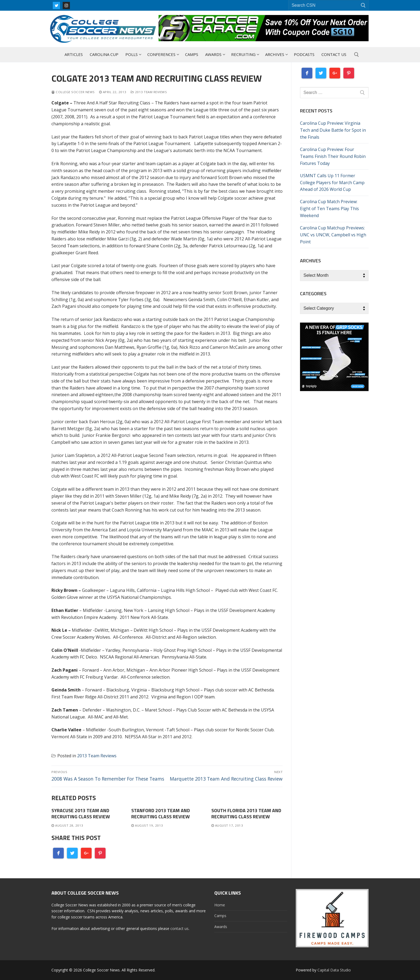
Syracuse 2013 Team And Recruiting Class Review (81, 813)
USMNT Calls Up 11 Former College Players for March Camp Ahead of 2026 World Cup (332, 183)
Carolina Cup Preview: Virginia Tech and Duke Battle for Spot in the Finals (333, 130)
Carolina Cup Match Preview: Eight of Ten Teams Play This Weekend (329, 209)
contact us (179, 928)
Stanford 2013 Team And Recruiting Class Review (161, 813)
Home (220, 905)
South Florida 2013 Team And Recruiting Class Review (246, 813)
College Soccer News (73, 92)
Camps (220, 916)
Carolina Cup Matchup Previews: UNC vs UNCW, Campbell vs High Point (333, 235)
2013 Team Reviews (149, 92)
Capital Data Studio (334, 970)
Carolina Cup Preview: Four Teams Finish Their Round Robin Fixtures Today (333, 156)
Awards (221, 927)
